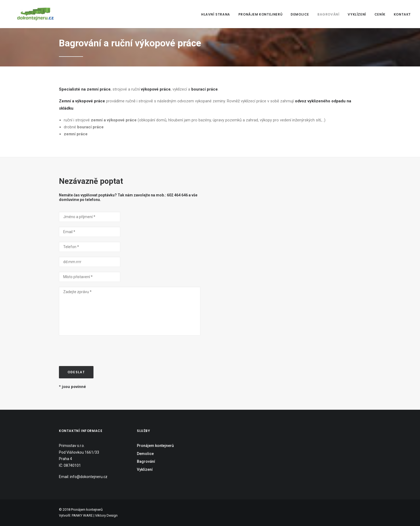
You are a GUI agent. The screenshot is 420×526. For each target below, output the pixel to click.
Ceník (380, 14)
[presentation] (100, 351)
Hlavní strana (216, 14)
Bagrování (328, 14)
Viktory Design (106, 515)
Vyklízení (357, 14)
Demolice (300, 14)
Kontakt (402, 14)
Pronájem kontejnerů (260, 14)
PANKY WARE (82, 515)
